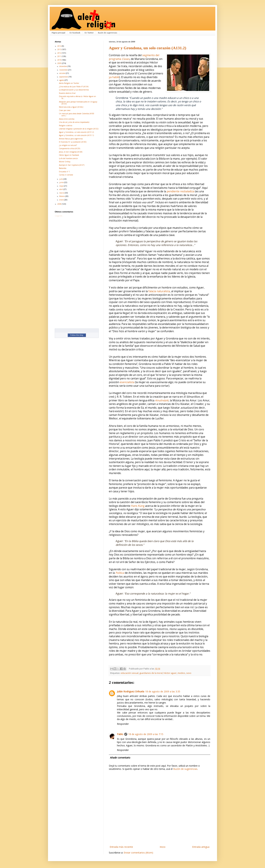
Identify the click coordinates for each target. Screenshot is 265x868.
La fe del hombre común (68, 158)
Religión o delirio (66, 126)
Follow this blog (77, 335)
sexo (189, 673)
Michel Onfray (65, 162)
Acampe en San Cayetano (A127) (72, 165)
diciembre (63, 66)
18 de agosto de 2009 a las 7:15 (146, 734)
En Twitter (89, 33)
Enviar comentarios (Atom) (138, 853)
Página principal (58, 33)
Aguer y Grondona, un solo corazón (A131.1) (76, 135)
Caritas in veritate (66, 175)
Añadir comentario (120, 758)
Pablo (120, 734)
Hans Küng (138, 506)
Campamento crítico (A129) (70, 148)
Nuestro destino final (67, 93)
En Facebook (75, 33)
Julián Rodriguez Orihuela (131, 691)
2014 (60, 46)
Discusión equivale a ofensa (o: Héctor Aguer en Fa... (77, 97)
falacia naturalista (159, 291)
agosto (62, 80)
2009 (60, 63)
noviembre (64, 70)
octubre (63, 73)
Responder (123, 724)
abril (61, 189)
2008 (60, 204)
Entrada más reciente (121, 847)
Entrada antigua (201, 847)
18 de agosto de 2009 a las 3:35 (163, 691)
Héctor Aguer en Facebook (69, 155)
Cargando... (59, 216)
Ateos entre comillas (67, 119)
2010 (60, 60)
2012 (60, 53)
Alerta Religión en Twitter (69, 83)
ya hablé (114, 77)
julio (61, 179)
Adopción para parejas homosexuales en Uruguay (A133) (78, 103)
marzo (62, 193)
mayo (62, 186)
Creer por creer (65, 110)
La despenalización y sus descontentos (74, 90)
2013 (60, 49)
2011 (60, 56)
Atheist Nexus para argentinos (71, 139)
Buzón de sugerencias (108, 33)
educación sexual (130, 673)
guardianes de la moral (151, 673)
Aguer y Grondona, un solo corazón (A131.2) (148, 48)
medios (181, 673)
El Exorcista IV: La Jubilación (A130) (73, 142)
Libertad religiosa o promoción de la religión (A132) (79, 129)
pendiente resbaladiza (180, 191)
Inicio (163, 847)
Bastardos (63, 168)
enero (62, 200)
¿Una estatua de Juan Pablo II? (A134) (74, 87)
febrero (62, 196)
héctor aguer (170, 673)
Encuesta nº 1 (64, 172)
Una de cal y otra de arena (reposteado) (74, 122)
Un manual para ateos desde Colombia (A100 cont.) (77, 115)
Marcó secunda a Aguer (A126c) (71, 107)
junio (62, 182)
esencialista (127, 382)
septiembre (64, 77)
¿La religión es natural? (68, 145)
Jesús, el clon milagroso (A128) (71, 152)
